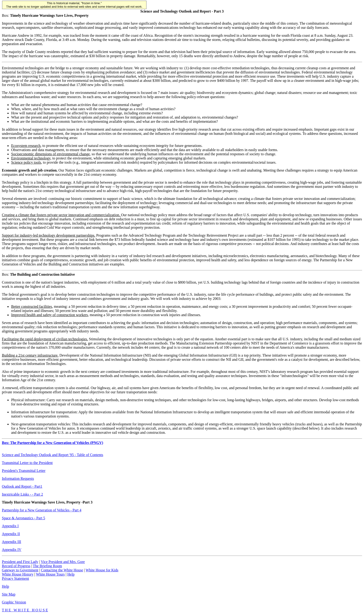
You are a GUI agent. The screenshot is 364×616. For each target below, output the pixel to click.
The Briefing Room (47, 566)
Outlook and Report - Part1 (22, 486)
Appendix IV (12, 550)
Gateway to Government (20, 570)
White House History (18, 574)
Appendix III (11, 542)
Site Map (9, 594)
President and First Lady (20, 562)
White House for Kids (102, 570)
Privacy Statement (15, 578)
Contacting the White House (62, 570)
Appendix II (11, 534)
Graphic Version (14, 602)
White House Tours (50, 574)
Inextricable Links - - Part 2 (22, 494)
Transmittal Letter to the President (27, 463)
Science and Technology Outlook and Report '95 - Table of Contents (52, 455)
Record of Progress (16, 566)
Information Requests (18, 479)
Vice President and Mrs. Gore (63, 562)
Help (71, 574)
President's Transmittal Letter (24, 471)
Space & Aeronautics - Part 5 (23, 518)
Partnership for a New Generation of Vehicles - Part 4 (42, 510)
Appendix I (10, 526)
